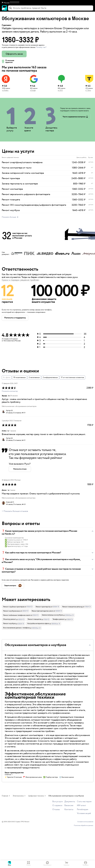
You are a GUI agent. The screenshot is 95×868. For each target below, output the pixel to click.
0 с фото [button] (7, 377)
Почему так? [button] (41, 47)
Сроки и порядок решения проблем (21, 280)
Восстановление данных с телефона (16, 628)
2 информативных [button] (50, 377)
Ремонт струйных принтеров (14, 607)
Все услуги (57, 802)
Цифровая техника (36, 796)
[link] (18, 607)
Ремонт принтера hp (43, 607)
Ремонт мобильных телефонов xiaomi (17, 615)
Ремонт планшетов (34, 619)
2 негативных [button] (34, 377)
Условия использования (85, 822)
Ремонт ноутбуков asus (12, 611)
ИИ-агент (81, 806)
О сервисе (57, 806)
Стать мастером (84, 802)
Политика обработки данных (84, 826)
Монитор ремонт (10, 619)
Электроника (18, 796)
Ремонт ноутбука (9, 624)
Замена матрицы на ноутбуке (52, 615)
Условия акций (84, 813)
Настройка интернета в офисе (38, 624)
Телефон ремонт (59, 619)
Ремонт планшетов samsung (72, 607)
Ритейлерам (83, 810)
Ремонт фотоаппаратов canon (42, 611)
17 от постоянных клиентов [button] (72, 377)
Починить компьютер (10, 391)
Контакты (69, 810)
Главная (5, 796)
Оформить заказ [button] (14, 54)
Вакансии (69, 806)
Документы (70, 802)
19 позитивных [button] (19, 377)
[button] (47, 3)
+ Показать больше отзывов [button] (15, 511)
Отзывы (56, 810)
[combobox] (51, 8)
